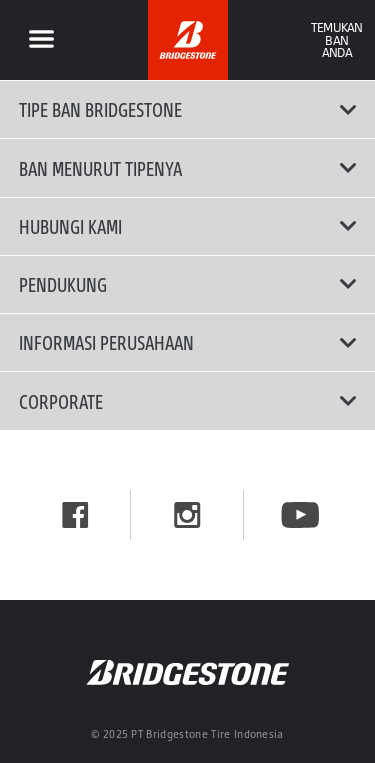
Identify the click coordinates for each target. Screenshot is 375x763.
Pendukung (188, 284)
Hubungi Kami (188, 226)
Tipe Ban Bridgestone (188, 109)
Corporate (188, 401)
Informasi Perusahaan (188, 342)
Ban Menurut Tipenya (188, 168)
